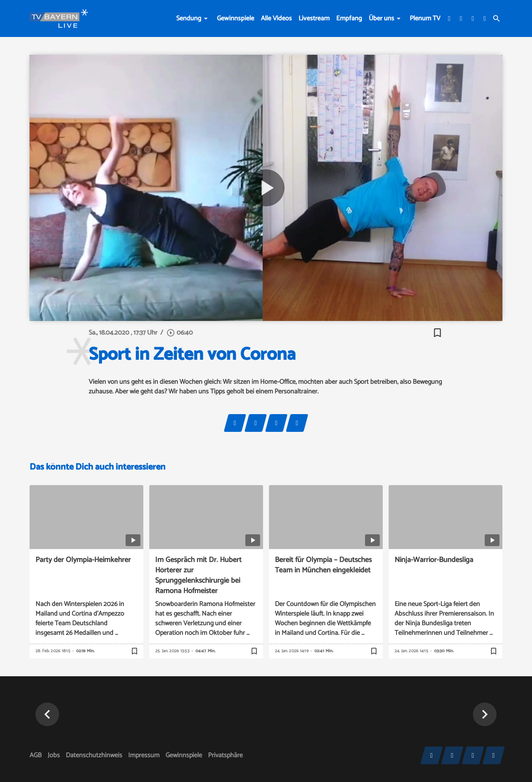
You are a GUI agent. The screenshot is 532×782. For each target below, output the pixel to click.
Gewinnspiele (236, 18)
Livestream (314, 18)
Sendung (189, 18)
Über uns (381, 18)
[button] (485, 714)
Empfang (349, 18)
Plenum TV (425, 18)
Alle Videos (276, 18)
